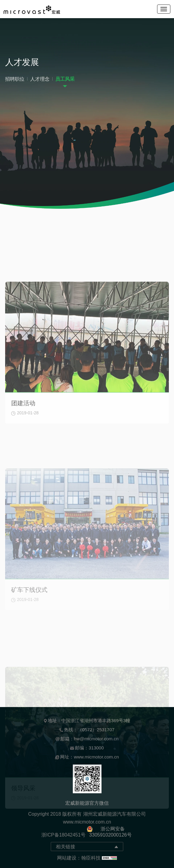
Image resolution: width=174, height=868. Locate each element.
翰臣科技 (91, 858)
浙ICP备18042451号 (63, 835)
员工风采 (65, 81)
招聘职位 (15, 81)
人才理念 (40, 81)
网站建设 (67, 858)
